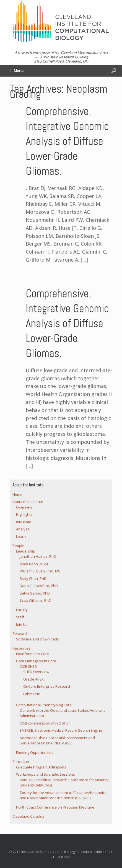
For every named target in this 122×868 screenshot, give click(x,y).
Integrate (24, 522)
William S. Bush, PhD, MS (40, 571)
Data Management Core (36, 661)
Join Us (22, 624)
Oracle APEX (33, 679)
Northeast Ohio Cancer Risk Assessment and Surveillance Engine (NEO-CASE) (57, 741)
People (18, 546)
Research (20, 634)
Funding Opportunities (35, 752)
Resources (21, 648)
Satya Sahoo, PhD (35, 593)
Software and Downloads (37, 639)
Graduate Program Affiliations (41, 767)
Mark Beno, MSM (34, 564)
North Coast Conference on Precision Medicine (55, 807)
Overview (24, 507)
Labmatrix (32, 694)
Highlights (24, 514)
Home (17, 494)
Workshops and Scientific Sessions (46, 774)
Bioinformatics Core (33, 654)
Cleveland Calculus (28, 816)
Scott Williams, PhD (35, 600)
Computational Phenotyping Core (44, 705)
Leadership (26, 551)
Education (21, 762)
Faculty (22, 610)
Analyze (23, 529)
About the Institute (28, 502)
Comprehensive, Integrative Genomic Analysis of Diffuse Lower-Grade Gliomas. (67, 141)
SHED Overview (36, 672)
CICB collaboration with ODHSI (45, 723)
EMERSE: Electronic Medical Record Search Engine (61, 730)
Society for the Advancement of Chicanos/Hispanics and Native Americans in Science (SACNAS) (63, 795)
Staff (20, 617)
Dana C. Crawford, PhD (39, 586)
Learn (21, 536)
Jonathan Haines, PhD (38, 556)
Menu (17, 71)
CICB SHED (28, 666)
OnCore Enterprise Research (47, 686)
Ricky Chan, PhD (33, 578)
